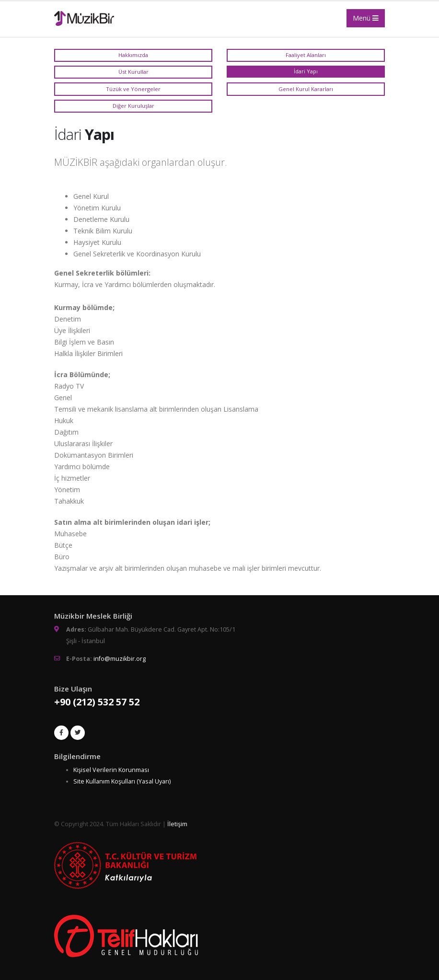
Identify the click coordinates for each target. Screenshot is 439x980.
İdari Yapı (306, 71)
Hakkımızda (133, 55)
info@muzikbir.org (120, 659)
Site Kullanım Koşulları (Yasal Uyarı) (122, 781)
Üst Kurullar (133, 72)
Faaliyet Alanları (306, 55)
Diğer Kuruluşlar (133, 106)
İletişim (177, 824)
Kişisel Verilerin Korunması (111, 770)
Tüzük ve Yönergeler (133, 89)
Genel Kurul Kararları (306, 89)
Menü (366, 18)
